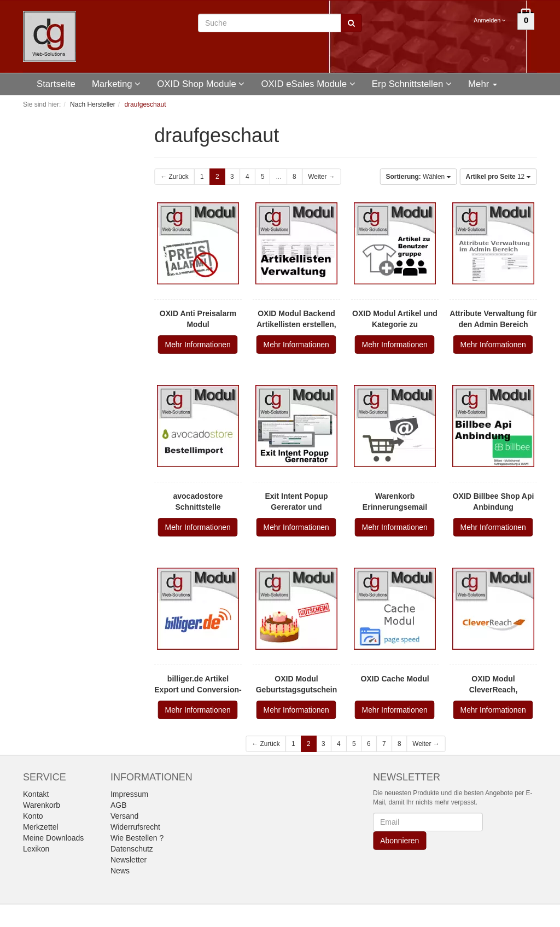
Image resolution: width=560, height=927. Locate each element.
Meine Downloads (53, 838)
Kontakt (36, 794)
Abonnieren (399, 841)
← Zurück (174, 177)
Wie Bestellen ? (137, 838)
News (120, 871)
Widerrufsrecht (135, 827)
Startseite (56, 84)
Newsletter (129, 860)
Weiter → (321, 177)
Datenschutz (132, 849)
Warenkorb (42, 805)
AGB (119, 805)
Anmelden (490, 20)
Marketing (116, 84)
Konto (33, 816)
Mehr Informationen (198, 345)
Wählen (419, 177)
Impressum (129, 794)
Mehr (483, 84)
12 (498, 177)
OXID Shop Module (201, 84)
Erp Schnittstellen (412, 84)
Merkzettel (41, 827)
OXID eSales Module (308, 84)
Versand (124, 816)
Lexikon (36, 849)
